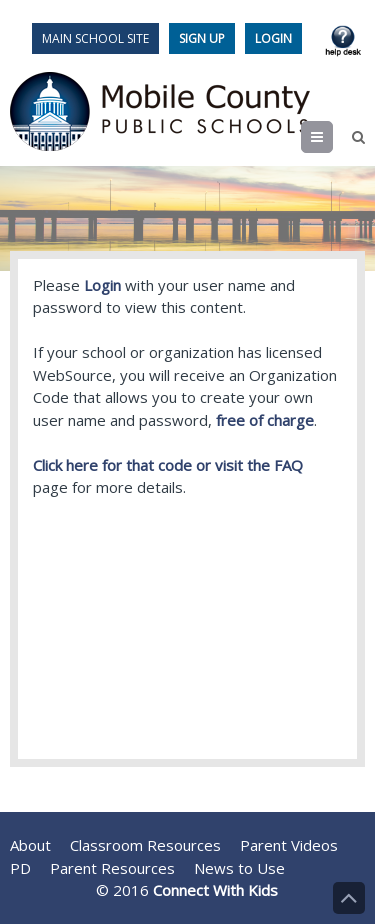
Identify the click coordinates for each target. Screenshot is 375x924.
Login (273, 38)
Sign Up (202, 38)
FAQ (288, 465)
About (30, 845)
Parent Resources (112, 868)
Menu (332, 137)
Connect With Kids (215, 890)
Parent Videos (289, 845)
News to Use (239, 868)
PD (20, 868)
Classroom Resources (145, 845)
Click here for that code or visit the (153, 465)
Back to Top (349, 898)
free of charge (265, 420)
